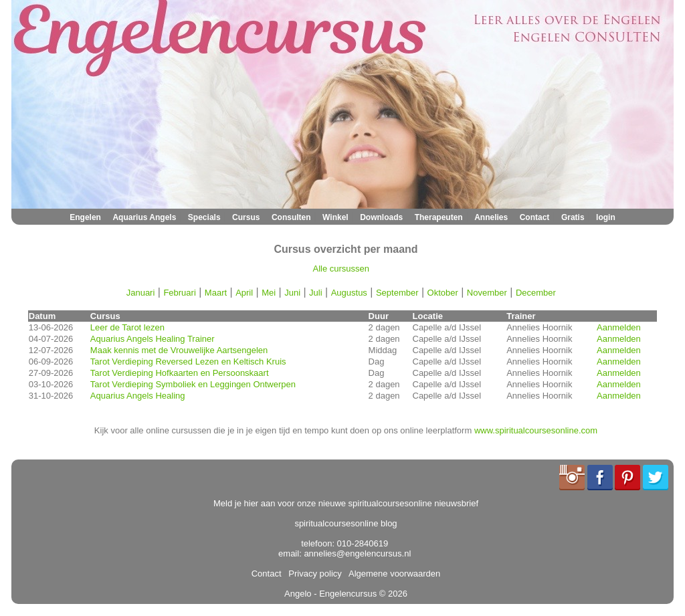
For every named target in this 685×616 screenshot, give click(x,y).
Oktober (443, 293)
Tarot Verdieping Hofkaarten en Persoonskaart (180, 373)
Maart (216, 293)
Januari (141, 293)
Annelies (491, 217)
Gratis (573, 217)
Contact (535, 217)
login (606, 217)
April (244, 293)
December (536, 293)
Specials (204, 217)
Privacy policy (313, 574)
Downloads (381, 217)
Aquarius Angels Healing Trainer (153, 339)
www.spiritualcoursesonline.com (536, 430)
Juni (292, 293)
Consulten (291, 217)
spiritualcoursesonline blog (346, 523)
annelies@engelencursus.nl (357, 553)
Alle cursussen (341, 269)
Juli (316, 293)
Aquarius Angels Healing (138, 396)
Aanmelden (619, 327)
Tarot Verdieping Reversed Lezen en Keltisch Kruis (188, 362)
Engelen (85, 217)
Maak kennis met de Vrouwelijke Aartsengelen (179, 350)
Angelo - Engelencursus (330, 594)
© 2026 (392, 594)
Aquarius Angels (144, 217)
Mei (269, 293)
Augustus (349, 293)
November (487, 293)
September (397, 293)
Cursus (246, 217)
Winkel (335, 217)
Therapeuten (439, 217)
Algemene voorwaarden (392, 574)
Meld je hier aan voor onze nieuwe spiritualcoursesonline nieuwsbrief (346, 503)
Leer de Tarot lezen (127, 327)
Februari (179, 293)
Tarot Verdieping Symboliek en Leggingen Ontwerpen (193, 384)
